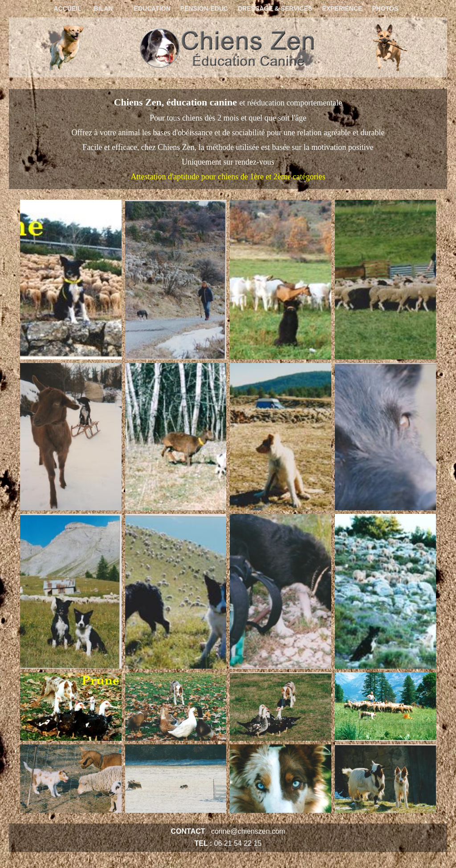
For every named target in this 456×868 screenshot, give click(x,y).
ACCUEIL (68, 8)
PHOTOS (385, 8)
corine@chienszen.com (248, 831)
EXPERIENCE (342, 8)
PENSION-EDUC (204, 8)
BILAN (104, 8)
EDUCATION (152, 8)
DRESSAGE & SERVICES (275, 8)
